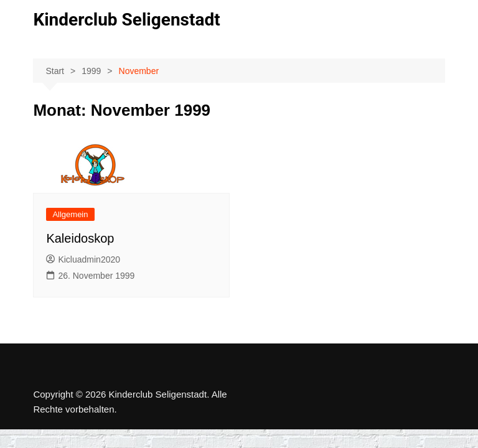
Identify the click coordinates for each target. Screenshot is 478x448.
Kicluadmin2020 (83, 259)
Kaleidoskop (80, 238)
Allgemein (70, 214)
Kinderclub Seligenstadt (126, 20)
